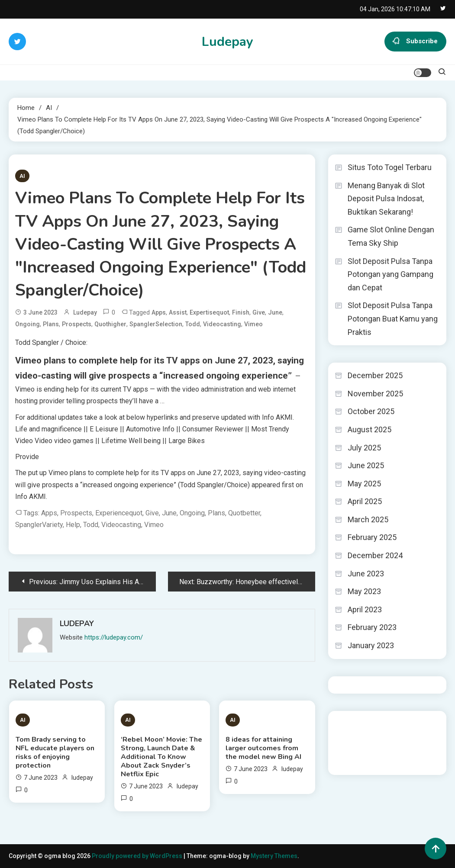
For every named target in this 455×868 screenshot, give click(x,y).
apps (159, 312)
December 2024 (375, 555)
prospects (77, 324)
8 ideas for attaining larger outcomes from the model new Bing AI (263, 748)
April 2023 (365, 609)
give (259, 312)
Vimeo (253, 324)
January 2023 (371, 645)
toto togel (349, 758)
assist (178, 312)
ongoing (27, 324)
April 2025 (365, 501)
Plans (51, 324)
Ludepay (227, 42)
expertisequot (209, 312)
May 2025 (364, 484)
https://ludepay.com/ (114, 637)
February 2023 (372, 627)
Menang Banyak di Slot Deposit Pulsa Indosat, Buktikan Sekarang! (386, 199)
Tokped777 (378, 758)
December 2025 (375, 375)
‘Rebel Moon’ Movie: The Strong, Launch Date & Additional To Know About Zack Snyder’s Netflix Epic (161, 757)
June (275, 312)
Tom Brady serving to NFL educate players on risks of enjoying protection (55, 752)
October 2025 (371, 411)
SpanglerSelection (156, 324)
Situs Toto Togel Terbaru (390, 167)
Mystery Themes (274, 856)
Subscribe (415, 42)
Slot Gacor (350, 746)
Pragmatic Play (356, 735)
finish (241, 312)
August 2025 (369, 429)
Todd (193, 324)
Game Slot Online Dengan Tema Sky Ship (391, 236)
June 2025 (366, 465)
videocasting (222, 324)
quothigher (110, 324)
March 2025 (368, 519)
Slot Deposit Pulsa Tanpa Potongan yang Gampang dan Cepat (390, 274)
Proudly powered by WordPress (138, 856)
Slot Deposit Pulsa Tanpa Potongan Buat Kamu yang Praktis (393, 318)
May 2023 (364, 591)
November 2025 (375, 394)
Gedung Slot (352, 723)
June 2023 (366, 574)
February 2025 (372, 537)
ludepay (85, 312)
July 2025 (364, 448)
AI (22, 176)
